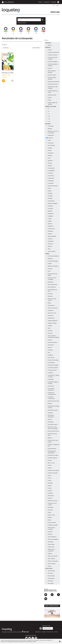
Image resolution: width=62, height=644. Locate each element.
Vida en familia (51, 251)
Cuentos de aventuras (53, 52)
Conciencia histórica (52, 368)
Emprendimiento (51, 449)
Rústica (49, 45)
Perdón (49, 150)
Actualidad (53, 2)
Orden (49, 512)
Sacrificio (49, 239)
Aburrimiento (50, 305)
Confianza (50, 173)
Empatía (49, 148)
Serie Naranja (50, 578)
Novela (49, 98)
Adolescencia (50, 318)
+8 (21, 30)
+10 (28, 30)
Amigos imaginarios (52, 321)
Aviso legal (44, 632)
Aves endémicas (51, 287)
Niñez (49, 303)
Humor (49, 481)
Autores (40, 2)
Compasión (50, 126)
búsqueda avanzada (22, 23)
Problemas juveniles (52, 525)
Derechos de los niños (53, 401)
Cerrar (60, 641)
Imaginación (50, 135)
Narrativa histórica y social (52, 92)
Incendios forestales (52, 261)
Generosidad (50, 201)
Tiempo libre (50, 547)
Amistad (49, 156)
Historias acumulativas (53, 470)
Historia (49, 468)
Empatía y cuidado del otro (53, 445)
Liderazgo (49, 493)
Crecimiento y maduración (51, 389)
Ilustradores (47, 2)
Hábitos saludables (52, 203)
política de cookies (32, 642)
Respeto (49, 234)
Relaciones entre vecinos (51, 300)
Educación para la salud (52, 434)
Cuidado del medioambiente (51, 394)
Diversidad (50, 422)
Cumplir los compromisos (50, 398)
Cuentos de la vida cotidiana (52, 58)
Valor (48, 249)
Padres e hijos (51, 515)
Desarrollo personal (52, 186)
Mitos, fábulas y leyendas (51, 72)
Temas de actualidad (52, 539)
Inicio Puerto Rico (58, 2)
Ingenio (49, 486)
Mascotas (50, 296)
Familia (49, 191)
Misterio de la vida (52, 501)
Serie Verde (50, 583)
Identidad (49, 483)
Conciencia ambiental (52, 256)
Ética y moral (50, 463)
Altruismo (50, 161)
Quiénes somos (38, 632)
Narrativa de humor (52, 84)
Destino (49, 419)
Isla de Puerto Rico (52, 285)
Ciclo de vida (50, 358)
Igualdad (49, 211)
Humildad (50, 206)
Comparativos (51, 363)
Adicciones (50, 316)
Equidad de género (52, 458)
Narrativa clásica (51, 75)
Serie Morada (50, 576)
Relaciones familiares (52, 266)
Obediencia (50, 226)
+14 (44, 30)
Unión (49, 140)
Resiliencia (50, 231)
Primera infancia (51, 523)
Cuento (49, 50)
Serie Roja (50, 581)
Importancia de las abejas (52, 275)
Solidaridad (50, 241)
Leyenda (49, 68)
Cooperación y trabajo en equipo (53, 376)
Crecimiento (50, 386)
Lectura (49, 488)
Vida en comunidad (52, 561)
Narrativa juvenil (51, 95)
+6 (13, 30)
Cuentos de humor (52, 55)
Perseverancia (51, 229)
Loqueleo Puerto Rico (11, 10)
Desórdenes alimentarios (50, 416)
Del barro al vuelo (8, 73)
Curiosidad (50, 183)
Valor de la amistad (52, 556)
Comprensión (50, 168)
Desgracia (50, 413)
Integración (50, 214)
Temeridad (50, 542)
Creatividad (50, 181)
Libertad (49, 224)
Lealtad (49, 221)
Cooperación (50, 178)
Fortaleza (49, 196)
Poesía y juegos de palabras (52, 103)
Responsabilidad (51, 236)
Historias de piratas (52, 473)
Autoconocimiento (52, 342)
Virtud (49, 566)
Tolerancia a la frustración (51, 550)
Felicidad (49, 193)
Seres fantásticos (51, 537)
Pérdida (49, 518)
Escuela (49, 460)
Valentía (49, 129)
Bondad (49, 166)
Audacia (49, 163)
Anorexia (49, 333)
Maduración (50, 496)
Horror (49, 478)
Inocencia (50, 138)
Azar (48, 353)
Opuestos (50, 510)
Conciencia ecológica (52, 365)
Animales (49, 331)
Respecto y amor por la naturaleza (52, 132)
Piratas (49, 520)
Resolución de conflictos (51, 528)
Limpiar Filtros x (36, 48)
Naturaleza (50, 282)
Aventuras (50, 350)
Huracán (49, 269)
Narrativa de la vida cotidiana (52, 87)
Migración (50, 259)
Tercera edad (50, 544)
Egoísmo (49, 438)
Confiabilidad (50, 171)
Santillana (55, 12)
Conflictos (50, 373)
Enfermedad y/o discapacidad (51, 452)
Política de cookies (50, 632)
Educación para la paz (53, 431)
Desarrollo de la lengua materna (53, 407)
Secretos (49, 534)
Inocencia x (6, 48)
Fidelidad (49, 198)
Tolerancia (50, 244)
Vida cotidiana (51, 559)
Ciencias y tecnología (52, 360)
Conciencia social (51, 370)
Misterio (49, 498)
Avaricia (49, 347)
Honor (49, 476)
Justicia (49, 219)
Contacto (56, 632)
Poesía (49, 100)
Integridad (50, 216)
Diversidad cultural (52, 424)
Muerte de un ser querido (51, 504)
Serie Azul (50, 573)
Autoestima (50, 345)
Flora (48, 271)
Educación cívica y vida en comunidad (52, 428)
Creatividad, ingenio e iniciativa (52, 383)
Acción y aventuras (52, 308)
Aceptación (50, 153)
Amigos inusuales (51, 323)
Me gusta (12, 81)
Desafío (49, 404)
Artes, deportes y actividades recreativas (53, 337)
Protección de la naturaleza (51, 279)
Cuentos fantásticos (52, 62)
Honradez (50, 209)
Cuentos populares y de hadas (52, 65)
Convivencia (50, 176)
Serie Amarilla (50, 571)
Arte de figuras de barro (52, 290)
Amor (49, 158)
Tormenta (49, 294)
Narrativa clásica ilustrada (51, 78)
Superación (50, 143)
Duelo (49, 188)
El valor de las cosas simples (52, 441)
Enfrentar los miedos (52, 455)
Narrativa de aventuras (53, 82)
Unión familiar (51, 145)
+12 (36, 30)
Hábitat (49, 264)
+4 (6, 30)
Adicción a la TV (51, 313)
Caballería (50, 355)
